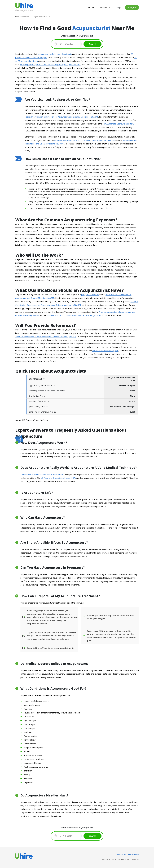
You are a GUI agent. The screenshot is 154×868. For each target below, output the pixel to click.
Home (91, 7)
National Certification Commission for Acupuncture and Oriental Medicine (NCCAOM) (61, 117)
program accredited (90, 294)
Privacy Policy (134, 854)
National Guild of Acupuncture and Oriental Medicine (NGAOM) (74, 315)
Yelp (117, 351)
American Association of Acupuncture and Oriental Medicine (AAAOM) (85, 140)
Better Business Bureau (103, 351)
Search (93, 44)
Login (119, 7)
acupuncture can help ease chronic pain (55, 54)
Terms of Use (121, 854)
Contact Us (105, 7)
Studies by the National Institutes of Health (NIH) (42, 474)
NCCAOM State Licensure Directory (118, 124)
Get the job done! (24, 10)
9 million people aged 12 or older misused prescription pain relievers (50, 64)
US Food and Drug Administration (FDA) (58, 478)
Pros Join (132, 7)
